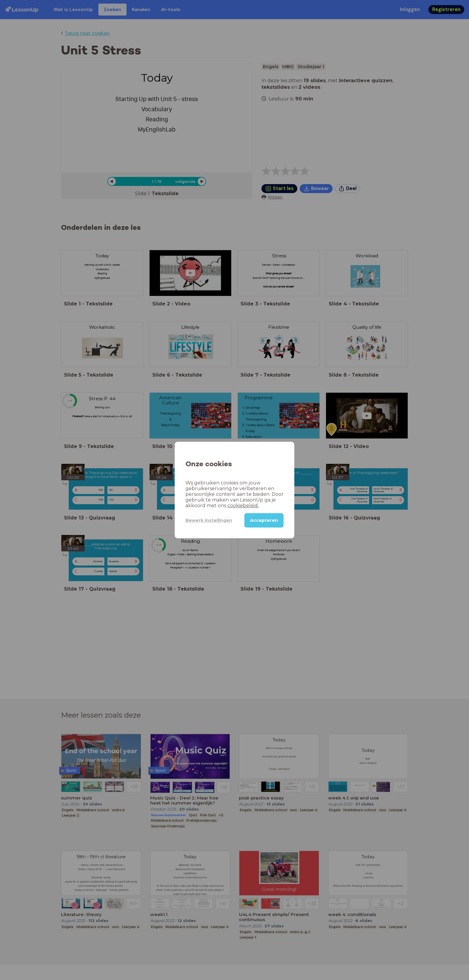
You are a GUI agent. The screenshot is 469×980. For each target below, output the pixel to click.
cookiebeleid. (243, 506)
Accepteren (264, 520)
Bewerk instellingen (209, 520)
